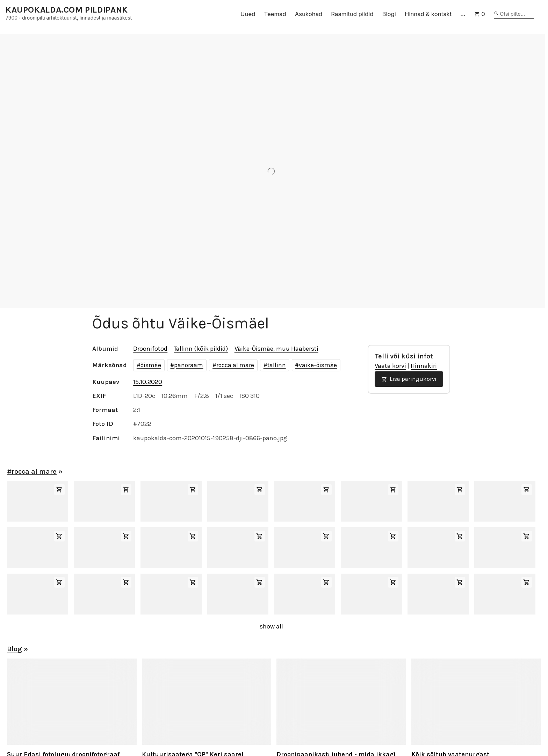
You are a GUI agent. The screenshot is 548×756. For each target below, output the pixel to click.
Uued (248, 14)
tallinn (277, 365)
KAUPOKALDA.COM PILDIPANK (67, 10)
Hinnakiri (424, 366)
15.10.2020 (148, 382)
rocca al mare (235, 365)
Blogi (389, 14)
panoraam (189, 365)
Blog (15, 649)
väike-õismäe (318, 365)
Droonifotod (150, 349)
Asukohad (309, 14)
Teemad (275, 14)
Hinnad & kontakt (428, 14)
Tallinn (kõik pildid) (201, 349)
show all (271, 626)
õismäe (151, 365)
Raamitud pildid (352, 14)
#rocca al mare (32, 471)
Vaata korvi (390, 366)
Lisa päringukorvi (409, 379)
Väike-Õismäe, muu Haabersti (276, 349)
